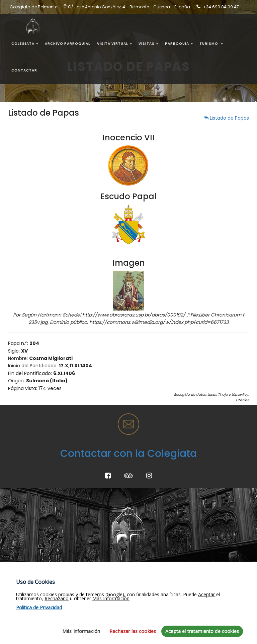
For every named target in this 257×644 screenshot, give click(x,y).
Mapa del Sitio (24, 564)
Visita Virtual (114, 44)
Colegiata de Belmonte (119, 590)
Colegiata (25, 44)
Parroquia (179, 44)
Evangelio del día (195, 564)
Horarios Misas (192, 577)
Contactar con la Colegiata (128, 454)
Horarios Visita (192, 590)
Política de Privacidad (33, 590)
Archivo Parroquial (68, 44)
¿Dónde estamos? (113, 564)
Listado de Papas (226, 118)
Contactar (24, 70)
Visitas (148, 44)
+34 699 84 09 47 (221, 7)
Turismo (211, 44)
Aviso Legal (21, 577)
